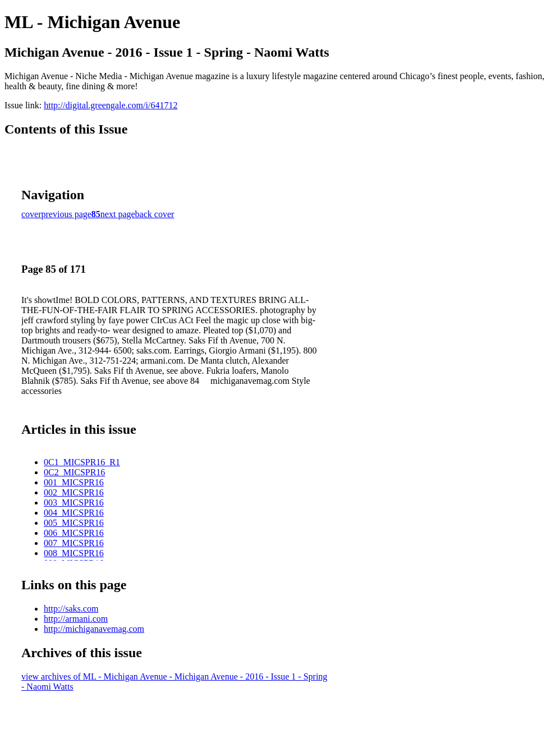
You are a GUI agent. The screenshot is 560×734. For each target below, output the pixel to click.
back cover (155, 214)
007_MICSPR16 (74, 543)
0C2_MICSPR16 (74, 472)
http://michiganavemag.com (94, 629)
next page (118, 214)
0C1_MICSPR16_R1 (82, 462)
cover (31, 214)
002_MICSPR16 (74, 492)
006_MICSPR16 (74, 533)
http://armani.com (76, 619)
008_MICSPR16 (74, 553)
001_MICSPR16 (74, 482)
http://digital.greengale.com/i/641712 (111, 105)
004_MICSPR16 (74, 513)
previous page (66, 214)
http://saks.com (71, 609)
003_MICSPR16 (74, 503)
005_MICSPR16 (74, 523)
